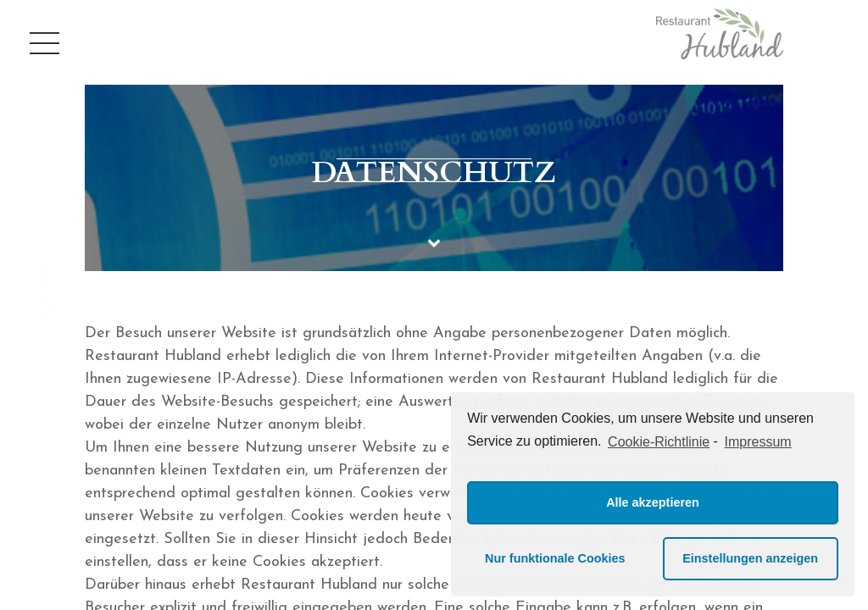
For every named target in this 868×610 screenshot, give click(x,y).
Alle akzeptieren (653, 502)
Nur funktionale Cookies (555, 558)
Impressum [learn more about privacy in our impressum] (758, 442)
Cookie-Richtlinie (659, 442)
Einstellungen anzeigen (750, 558)
